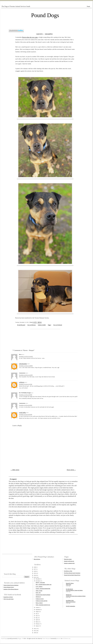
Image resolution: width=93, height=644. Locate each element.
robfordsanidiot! (23, 364)
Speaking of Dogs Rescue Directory (11, 589)
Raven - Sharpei (45, 34)
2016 (35, 571)
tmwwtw (59, 639)
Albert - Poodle (39, 591)
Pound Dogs (45, 15)
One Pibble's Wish (70, 600)
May (37, 618)
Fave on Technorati (58, 325)
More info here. (37, 559)
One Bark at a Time (68, 571)
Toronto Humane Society (9, 587)
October (37, 608)
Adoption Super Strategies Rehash (43, 595)
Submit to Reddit (42, 325)
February (38, 624)
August (37, 612)
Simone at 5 (38, 597)
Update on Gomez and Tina (42, 601)
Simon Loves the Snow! (71, 602)
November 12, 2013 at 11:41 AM (26, 356)
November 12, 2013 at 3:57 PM (26, 384)
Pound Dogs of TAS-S (8, 597)
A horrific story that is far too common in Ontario (76, 596)
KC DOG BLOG (70, 589)
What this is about (68, 559)
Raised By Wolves (70, 583)
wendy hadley (22, 412)
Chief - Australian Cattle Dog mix (43, 605)
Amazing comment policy (69, 563)
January (37, 626)
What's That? (69, 585)
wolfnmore (22, 382)
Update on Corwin (40, 599)
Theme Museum (46, 639)
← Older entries (15, 470)
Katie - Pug (38, 593)
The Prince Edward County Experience (72, 573)
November (38, 581)
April (37, 620)
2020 (35, 567)
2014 (35, 575)
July (36, 614)
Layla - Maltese (39, 587)
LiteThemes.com (66, 639)
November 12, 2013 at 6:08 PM (26, 395)
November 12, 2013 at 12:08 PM (26, 366)
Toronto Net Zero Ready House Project (72, 575)
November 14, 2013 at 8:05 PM (26, 414)
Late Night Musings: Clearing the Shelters (74, 590)
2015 (35, 573)
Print (31, 322)
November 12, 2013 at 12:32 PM (26, 375)
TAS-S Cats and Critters (9, 599)
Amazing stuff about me (69, 561)
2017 (35, 569)
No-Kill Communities (71, 606)
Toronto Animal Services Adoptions (11, 585)
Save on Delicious (32, 325)
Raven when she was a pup (30, 37)
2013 (35, 577)
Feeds (88, 6)
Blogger (20, 639)
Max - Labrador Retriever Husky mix (44, 584)
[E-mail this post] (21, 325)
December (38, 579)
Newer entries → (71, 470)
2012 (35, 629)
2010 (35, 633)
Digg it (50, 325)
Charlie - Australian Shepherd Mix (43, 588)
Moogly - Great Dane (40, 582)
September (38, 610)
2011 (35, 631)
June (37, 616)
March (37, 622)
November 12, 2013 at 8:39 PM (26, 405)
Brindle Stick (69, 595)
